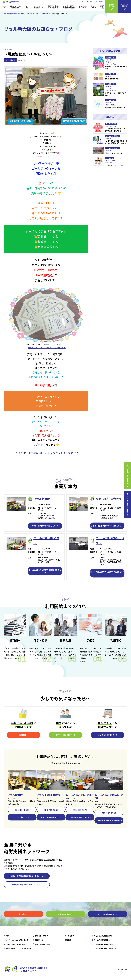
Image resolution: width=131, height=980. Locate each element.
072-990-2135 (109, 813)
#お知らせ (22, 60)
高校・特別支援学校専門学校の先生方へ (69, 7)
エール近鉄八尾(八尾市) (79, 795)
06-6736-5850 (51, 810)
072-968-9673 (80, 810)
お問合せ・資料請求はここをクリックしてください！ (47, 453)
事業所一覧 (102, 7)
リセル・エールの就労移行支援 (15, 7)
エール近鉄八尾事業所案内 (104, 944)
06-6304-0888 (22, 810)
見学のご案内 (83, 7)
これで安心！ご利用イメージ (38, 7)
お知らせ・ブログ (42, 936)
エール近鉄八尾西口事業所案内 (105, 949)
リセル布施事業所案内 (102, 940)
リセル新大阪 (10, 60)
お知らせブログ (94, 7)
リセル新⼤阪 (42, 499)
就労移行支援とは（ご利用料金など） (53, 7)
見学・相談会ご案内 (42, 944)
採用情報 (100, 2)
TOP (4, 7)
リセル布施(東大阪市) (109, 499)
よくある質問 (88, 2)
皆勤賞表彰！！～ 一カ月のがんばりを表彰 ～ (47, 348)
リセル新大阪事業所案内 (103, 936)
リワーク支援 (27, 7)
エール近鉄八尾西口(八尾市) (109, 796)
